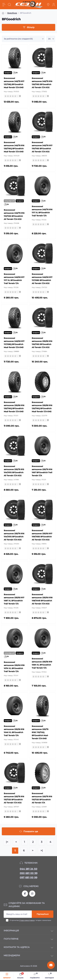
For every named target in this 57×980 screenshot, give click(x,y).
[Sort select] (23, 39)
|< (7, 842)
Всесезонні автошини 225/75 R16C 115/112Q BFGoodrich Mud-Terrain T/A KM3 (40, 732)
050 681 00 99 (29, 873)
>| (42, 851)
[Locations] (48, 5)
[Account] (54, 5)
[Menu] (4, 5)
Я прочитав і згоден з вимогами (30, 920)
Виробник (12, 13)
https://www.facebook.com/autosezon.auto (25, 894)
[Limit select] (51, 39)
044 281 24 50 (28, 869)
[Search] (9, 5)
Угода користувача (27, 920)
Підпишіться (43, 914)
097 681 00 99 (28, 878)
